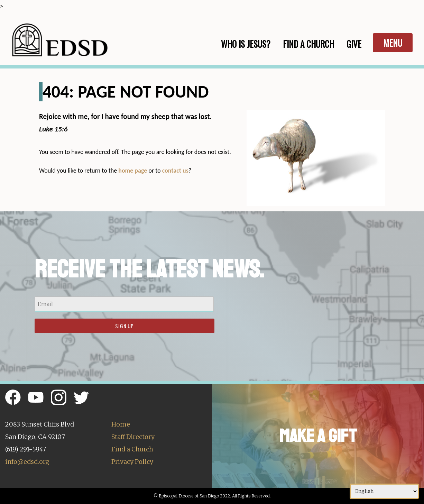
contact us (175, 171)
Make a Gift (318, 436)
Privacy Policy (132, 462)
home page (133, 171)
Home (121, 424)
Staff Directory (133, 437)
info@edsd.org (27, 462)
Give (354, 44)
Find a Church (132, 449)
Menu (393, 43)
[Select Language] (384, 491)
